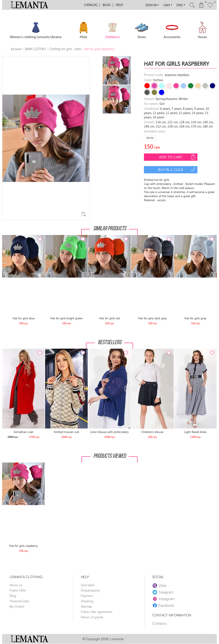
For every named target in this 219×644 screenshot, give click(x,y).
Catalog (91, 5)
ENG (180, 5)
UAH (166, 5)
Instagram (164, 599)
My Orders (17, 606)
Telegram (163, 592)
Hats (78, 49)
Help (119, 5)
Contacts (159, 623)
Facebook (163, 605)
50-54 (150, 138)
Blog (107, 5)
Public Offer (18, 590)
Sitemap (87, 606)
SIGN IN (150, 5)
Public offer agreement (97, 612)
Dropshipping (90, 590)
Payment (87, 596)
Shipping (87, 601)
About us (16, 585)
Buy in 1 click (177, 170)
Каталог (17, 49)
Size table (88, 585)
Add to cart (178, 157)
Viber (160, 586)
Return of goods (92, 617)
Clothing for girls (61, 49)
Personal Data (19, 601)
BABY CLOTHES (35, 49)
